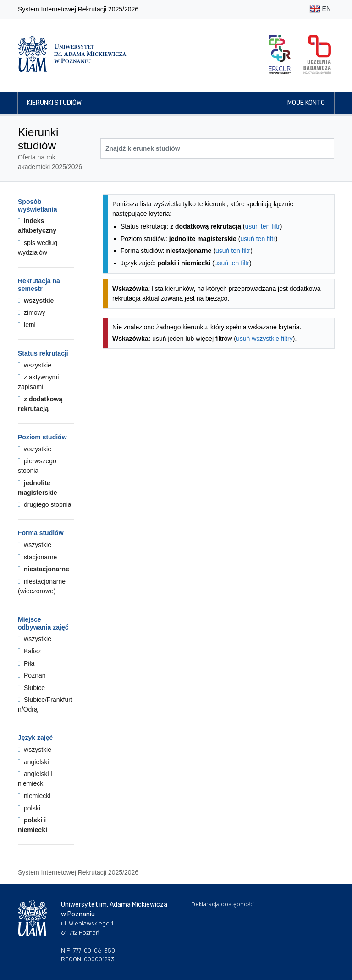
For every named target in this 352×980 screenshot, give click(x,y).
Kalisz (29, 651)
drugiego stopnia (45, 504)
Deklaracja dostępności (223, 904)
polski (29, 808)
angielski (33, 762)
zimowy (32, 312)
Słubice (31, 688)
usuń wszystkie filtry (264, 339)
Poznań (32, 675)
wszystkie (36, 301)
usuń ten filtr (263, 226)
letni (27, 325)
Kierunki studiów (54, 103)
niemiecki (34, 796)
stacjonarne (37, 557)
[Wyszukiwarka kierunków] (217, 148)
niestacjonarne (44, 569)
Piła (26, 663)
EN (320, 9)
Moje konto (306, 103)
